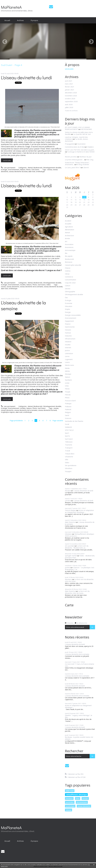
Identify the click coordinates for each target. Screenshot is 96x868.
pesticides (70, 802)
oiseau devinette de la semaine (32, 287)
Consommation (70, 280)
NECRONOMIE (86, 129)
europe (85, 798)
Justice (67, 350)
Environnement (14, 169)
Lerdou (68, 500)
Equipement (69, 321)
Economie (69, 303)
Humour (68, 333)
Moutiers (68, 579)
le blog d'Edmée (83, 164)
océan (67, 383)
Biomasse (69, 262)
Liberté (86, 167)
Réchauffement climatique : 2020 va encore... (80, 535)
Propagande (70, 144)
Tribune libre (70, 454)
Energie (68, 312)
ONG (67, 386)
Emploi (67, 309)
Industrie (68, 336)
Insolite (23, 285)
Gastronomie (70, 327)
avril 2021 (69, 81)
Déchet (68, 289)
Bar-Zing (90, 160)
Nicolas (68, 491)
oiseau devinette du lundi (18, 171)
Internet (68, 347)
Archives (20, 20)
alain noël (32, 171)
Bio (66, 253)
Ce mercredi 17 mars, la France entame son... (80, 665)
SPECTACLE (69, 430)
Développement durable (52, 168)
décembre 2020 (71, 93)
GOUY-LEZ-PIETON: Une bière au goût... (80, 150)
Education (69, 306)
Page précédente (16, 420)
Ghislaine (68, 534)
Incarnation (81, 144)
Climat (67, 274)
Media (67, 368)
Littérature (69, 353)
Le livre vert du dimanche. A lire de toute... (79, 580)
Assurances (69, 247)
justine (67, 567)
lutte (78, 798)
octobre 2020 (70, 99)
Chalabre (90, 147)
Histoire (68, 330)
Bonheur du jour (86, 157)
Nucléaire (68, 380)
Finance (68, 324)
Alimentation (70, 230)
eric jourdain (69, 546)
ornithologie (40, 171)
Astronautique (70, 250)
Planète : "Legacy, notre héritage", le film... (79, 716)
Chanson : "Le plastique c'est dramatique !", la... (80, 568)
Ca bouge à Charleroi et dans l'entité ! (80, 153)
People (68, 392)
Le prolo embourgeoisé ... (74, 160)
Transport (69, 448)
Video (48, 285)
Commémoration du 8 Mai (74, 147)
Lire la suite (7, 160)
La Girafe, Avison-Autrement (77, 140)
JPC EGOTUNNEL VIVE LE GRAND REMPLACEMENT (77, 128)
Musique (68, 374)
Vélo (67, 459)
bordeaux (69, 798)
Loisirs (67, 362)
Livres (67, 356)
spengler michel (71, 556)
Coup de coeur (70, 283)
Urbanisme (69, 457)
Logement (69, 359)
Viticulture (69, 468)
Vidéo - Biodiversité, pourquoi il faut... (80, 557)
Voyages (68, 471)
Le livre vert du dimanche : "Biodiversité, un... (77, 547)
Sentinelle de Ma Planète (74, 421)
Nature (23, 169)
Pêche (67, 389)
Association (69, 244)
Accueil (7, 20)
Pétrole (68, 395)
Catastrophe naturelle (73, 265)
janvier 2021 (70, 90)
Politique (68, 403)
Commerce (69, 277)
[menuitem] (7, 20)
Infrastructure (70, 339)
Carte (69, 605)
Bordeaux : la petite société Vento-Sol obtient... (79, 738)
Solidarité (68, 427)
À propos (34, 20)
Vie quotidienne (71, 465)
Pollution (68, 406)
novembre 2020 (71, 96)
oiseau (50, 169)
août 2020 (69, 104)
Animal (30, 168)
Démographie (70, 291)
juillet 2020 (69, 107)
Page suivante (58, 420)
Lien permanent (8, 168)
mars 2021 (69, 84)
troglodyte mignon (8, 412)
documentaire (82, 802)
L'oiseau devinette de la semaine (23, 305)
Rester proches (71, 157)
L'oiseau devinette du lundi (27, 77)
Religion (68, 412)
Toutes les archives (71, 111)
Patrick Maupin (70, 510)
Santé (67, 415)
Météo (67, 371)
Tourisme (69, 445)
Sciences (68, 418)
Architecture (69, 235)
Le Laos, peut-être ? (73, 167)
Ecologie (4, 169)
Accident (68, 221)
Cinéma (68, 271)
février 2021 (70, 87)
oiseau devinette (13, 287)
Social (67, 424)
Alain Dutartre (70, 522)
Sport (67, 433)
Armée (67, 238)
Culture (68, 286)
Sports (67, 436)
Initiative (68, 342)
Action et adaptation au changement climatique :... (79, 511)
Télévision (69, 442)
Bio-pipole (69, 256)
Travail (67, 451)
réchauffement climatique (76, 795)
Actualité (68, 224)
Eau (66, 297)
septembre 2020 (71, 101)
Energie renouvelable (73, 315)
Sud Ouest (35, 169)
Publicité (68, 409)
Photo (28, 169)
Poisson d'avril (70, 401)
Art (66, 241)
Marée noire (69, 365)
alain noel (70, 791)
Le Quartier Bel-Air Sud (82, 134)
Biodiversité (38, 168)
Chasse (68, 268)
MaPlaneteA (11, 7)
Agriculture (69, 227)
